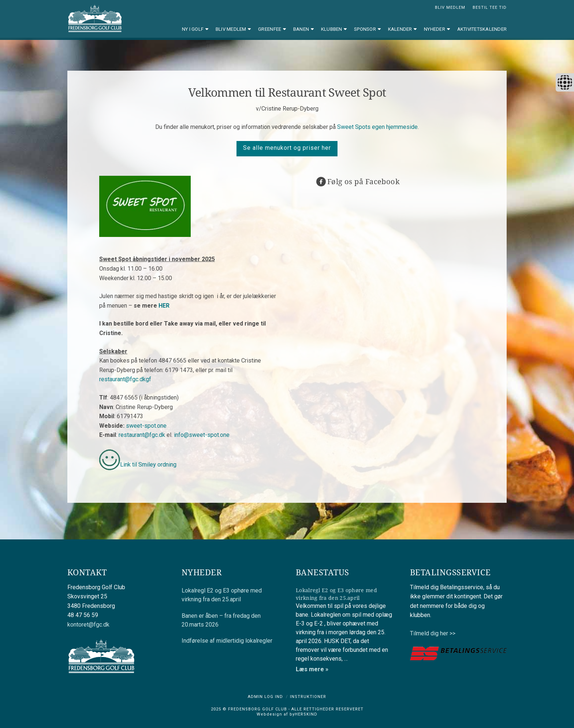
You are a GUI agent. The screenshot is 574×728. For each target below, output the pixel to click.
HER (164, 306)
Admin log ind (265, 697)
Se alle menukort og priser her (287, 148)
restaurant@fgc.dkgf (125, 379)
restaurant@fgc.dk (142, 435)
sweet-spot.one (146, 426)
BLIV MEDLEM (450, 8)
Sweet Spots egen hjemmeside (377, 127)
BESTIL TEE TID (490, 8)
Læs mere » (312, 669)
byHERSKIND (303, 714)
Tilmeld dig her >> (433, 633)
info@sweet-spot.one (202, 435)
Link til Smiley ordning (148, 465)
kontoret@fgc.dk (88, 625)
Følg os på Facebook (364, 181)
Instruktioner (308, 697)
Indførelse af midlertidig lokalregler (227, 641)
